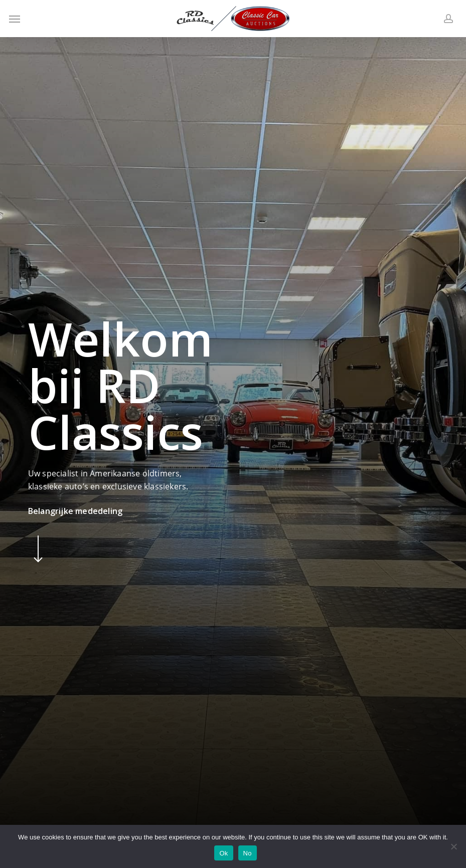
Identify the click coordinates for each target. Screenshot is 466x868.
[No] (453, 846)
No (248, 853)
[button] (15, 19)
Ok (223, 853)
